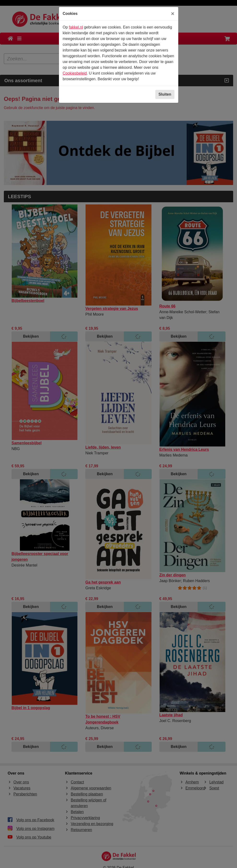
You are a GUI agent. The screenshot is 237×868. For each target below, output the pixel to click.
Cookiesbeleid (75, 73)
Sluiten (165, 94)
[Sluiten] (173, 14)
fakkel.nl (76, 27)
